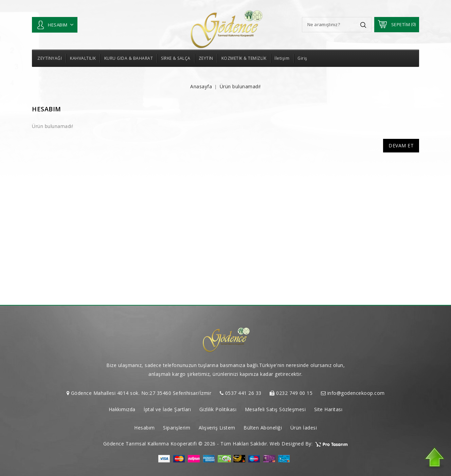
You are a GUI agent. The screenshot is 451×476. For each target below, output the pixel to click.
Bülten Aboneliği (263, 428)
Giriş (302, 58)
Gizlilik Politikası (218, 409)
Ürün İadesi (304, 428)
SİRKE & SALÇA (176, 58)
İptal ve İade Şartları (167, 409)
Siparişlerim (177, 428)
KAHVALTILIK (83, 58)
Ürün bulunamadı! (240, 86)
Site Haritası (328, 409)
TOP (434, 458)
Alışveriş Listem (217, 428)
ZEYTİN (206, 58)
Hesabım (145, 428)
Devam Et (401, 145)
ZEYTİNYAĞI (50, 58)
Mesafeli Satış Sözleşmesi (275, 409)
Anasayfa (201, 86)
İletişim (282, 58)
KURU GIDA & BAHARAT (129, 58)
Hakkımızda (122, 409)
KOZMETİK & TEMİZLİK (244, 58)
